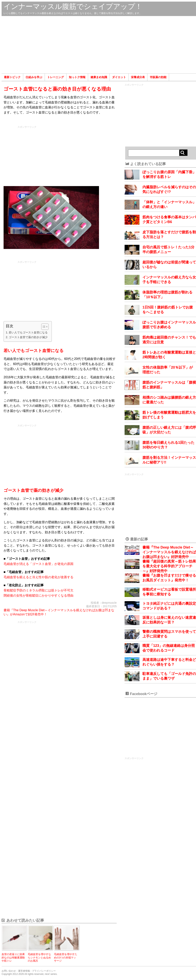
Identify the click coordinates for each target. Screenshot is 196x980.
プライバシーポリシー (44, 971)
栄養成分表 (138, 77)
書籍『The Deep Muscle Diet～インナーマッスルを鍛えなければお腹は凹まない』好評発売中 (169, 552)
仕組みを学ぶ (34, 77)
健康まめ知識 (99, 77)
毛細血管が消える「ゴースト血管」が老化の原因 (38, 564)
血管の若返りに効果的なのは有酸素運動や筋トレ (13, 957)
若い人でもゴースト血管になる (28, 332)
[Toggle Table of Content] (43, 327)
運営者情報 (24, 971)
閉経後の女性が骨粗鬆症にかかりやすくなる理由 (38, 595)
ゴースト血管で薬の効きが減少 (28, 337)
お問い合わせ (9, 971)
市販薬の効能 (158, 77)
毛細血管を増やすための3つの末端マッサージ (66, 957)
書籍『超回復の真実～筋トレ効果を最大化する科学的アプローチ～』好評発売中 (169, 566)
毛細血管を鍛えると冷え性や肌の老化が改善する (38, 577)
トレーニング (56, 77)
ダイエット (119, 77)
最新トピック (12, 77)
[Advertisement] (99, 45)
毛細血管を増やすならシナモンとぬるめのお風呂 (39, 957)
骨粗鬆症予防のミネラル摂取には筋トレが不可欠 (38, 590)
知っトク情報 (77, 77)
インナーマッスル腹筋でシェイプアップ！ (73, 6)
